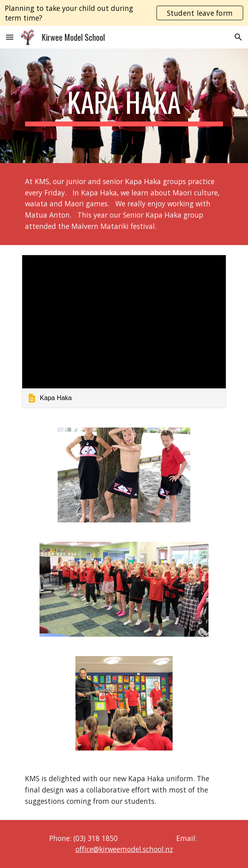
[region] (124, 13)
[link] (124, 331)
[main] (124, 106)
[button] (10, 37)
